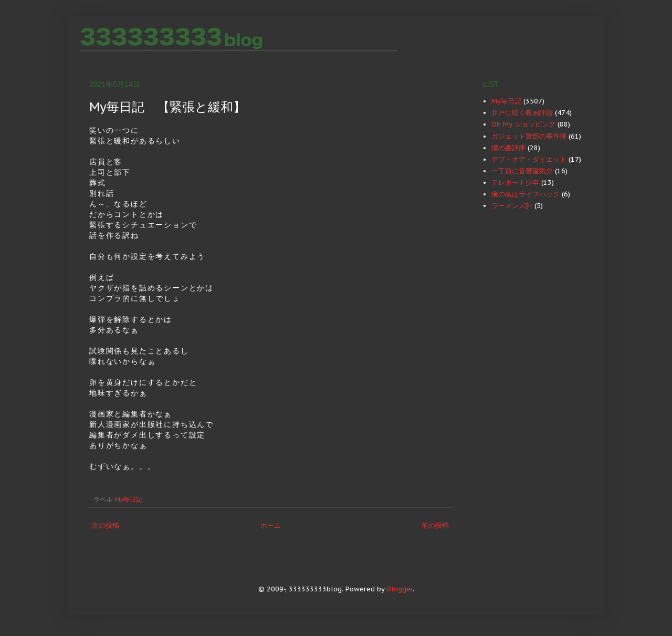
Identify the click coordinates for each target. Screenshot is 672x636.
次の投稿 (106, 525)
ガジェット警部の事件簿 (529, 136)
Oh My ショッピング (523, 124)
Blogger (400, 589)
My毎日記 (129, 499)
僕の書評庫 (508, 148)
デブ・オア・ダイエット (529, 159)
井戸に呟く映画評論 (522, 113)
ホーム (271, 525)
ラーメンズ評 (512, 206)
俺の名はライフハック (526, 194)
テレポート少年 (515, 183)
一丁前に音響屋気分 (522, 171)
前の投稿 (435, 525)
